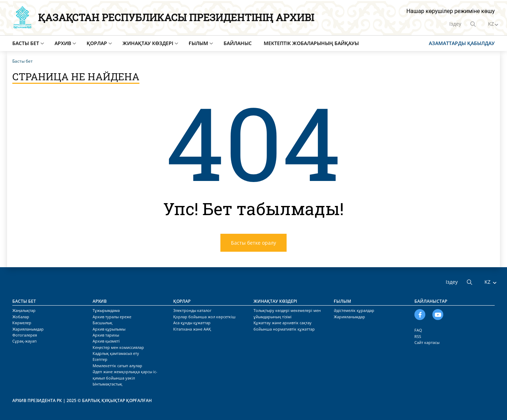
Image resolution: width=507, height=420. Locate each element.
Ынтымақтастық (107, 384)
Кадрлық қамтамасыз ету (116, 353)
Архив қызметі (106, 341)
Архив (63, 43)
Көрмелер (22, 323)
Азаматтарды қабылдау (462, 43)
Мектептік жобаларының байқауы (311, 43)
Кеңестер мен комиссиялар (118, 347)
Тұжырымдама (106, 310)
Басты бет (26, 43)
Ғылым (198, 43)
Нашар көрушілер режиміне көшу (450, 11)
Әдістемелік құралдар (354, 310)
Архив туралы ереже (112, 317)
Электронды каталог (192, 310)
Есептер (100, 359)
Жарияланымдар (28, 329)
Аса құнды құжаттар (192, 323)
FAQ (418, 330)
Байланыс (238, 43)
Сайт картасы (427, 342)
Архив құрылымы (109, 329)
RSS (418, 336)
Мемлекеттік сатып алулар (117, 366)
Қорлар (97, 43)
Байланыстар (431, 301)
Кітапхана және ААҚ (192, 329)
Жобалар (21, 317)
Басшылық (102, 323)
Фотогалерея (25, 335)
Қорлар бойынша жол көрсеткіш (204, 317)
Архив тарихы (106, 335)
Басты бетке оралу (254, 243)
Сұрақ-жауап (24, 341)
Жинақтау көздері (148, 43)
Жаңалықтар (24, 310)
